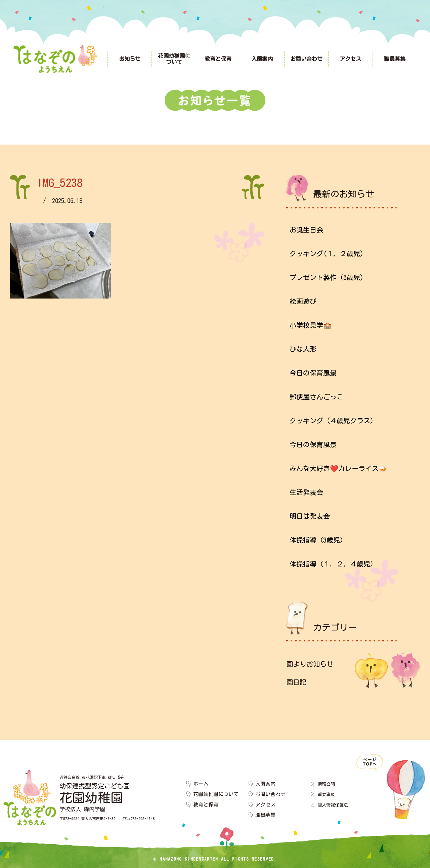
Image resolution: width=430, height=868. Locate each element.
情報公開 (328, 784)
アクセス (265, 805)
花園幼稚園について (216, 794)
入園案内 (265, 784)
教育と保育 (206, 805)
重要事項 (328, 794)
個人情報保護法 (335, 805)
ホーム (201, 784)
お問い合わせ (270, 794)
